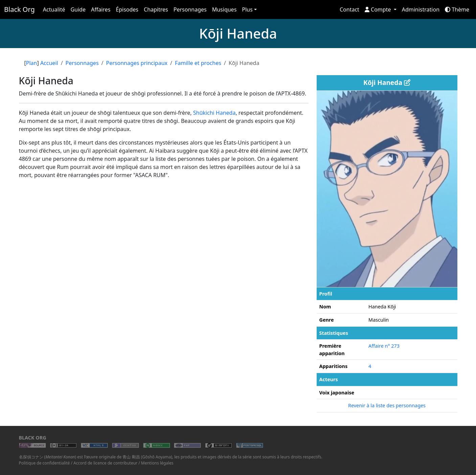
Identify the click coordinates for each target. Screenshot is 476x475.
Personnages (190, 9)
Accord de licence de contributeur (105, 463)
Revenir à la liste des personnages (387, 405)
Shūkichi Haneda (214, 113)
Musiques (224, 9)
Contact (349, 9)
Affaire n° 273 (384, 346)
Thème (457, 9)
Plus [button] (247, 9)
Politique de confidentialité (44, 463)
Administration (421, 9)
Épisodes (127, 9)
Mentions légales (157, 463)
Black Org (19, 9)
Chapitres (156, 9)
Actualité (54, 9)
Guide (78, 9)
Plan (32, 63)
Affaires (101, 9)
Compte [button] (379, 9)
